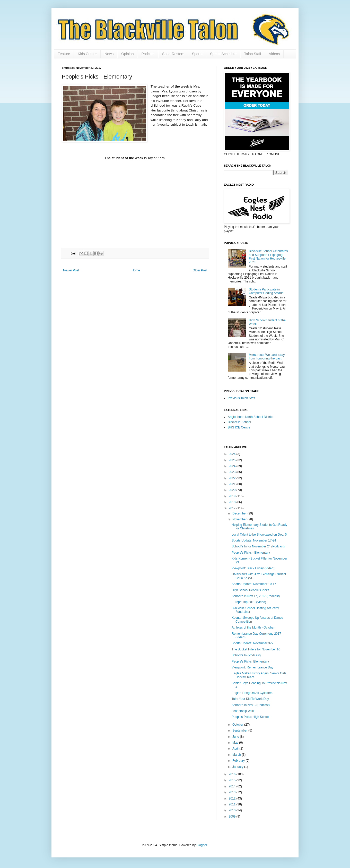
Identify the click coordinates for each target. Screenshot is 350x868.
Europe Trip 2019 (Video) (249, 602)
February (239, 761)
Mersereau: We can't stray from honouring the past (267, 357)
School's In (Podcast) (246, 655)
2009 (233, 817)
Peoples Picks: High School (251, 717)
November (240, 519)
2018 (233, 502)
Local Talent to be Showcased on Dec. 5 (259, 535)
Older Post (200, 270)
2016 (233, 774)
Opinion (127, 54)
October (238, 725)
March (237, 755)
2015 (233, 780)
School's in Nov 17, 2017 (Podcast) (256, 596)
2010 (233, 810)
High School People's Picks (250, 590)
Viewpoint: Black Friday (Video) (253, 568)
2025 (233, 460)
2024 (233, 466)
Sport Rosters (173, 54)
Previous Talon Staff (241, 398)
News (109, 54)
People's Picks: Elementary (250, 661)
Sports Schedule (223, 54)
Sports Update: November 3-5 (252, 643)
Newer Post (71, 270)
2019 (233, 496)
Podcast (148, 54)
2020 (233, 490)
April (236, 749)
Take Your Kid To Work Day (250, 699)
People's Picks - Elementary (251, 553)
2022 (233, 478)
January (238, 767)
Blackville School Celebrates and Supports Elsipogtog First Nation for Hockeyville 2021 (268, 257)
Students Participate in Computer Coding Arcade (266, 291)
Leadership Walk (243, 711)
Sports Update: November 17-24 (254, 540)
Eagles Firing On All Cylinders (252, 693)
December (240, 513)
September (240, 731)
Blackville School (239, 422)
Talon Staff (253, 54)
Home (136, 270)
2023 (233, 472)
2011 (233, 804)
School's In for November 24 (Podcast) (258, 546)
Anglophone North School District (251, 417)
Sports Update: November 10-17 (254, 584)
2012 (233, 798)
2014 (233, 786)
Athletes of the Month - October (253, 628)
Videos (274, 54)
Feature (64, 54)
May (236, 743)
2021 (233, 484)
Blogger (202, 845)
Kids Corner (87, 54)
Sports (197, 54)
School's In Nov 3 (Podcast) (251, 705)
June (236, 737)
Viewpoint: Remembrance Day (252, 667)
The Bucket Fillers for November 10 (256, 649)
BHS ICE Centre (239, 427)
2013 (233, 792)
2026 (233, 454)
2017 (233, 508)
